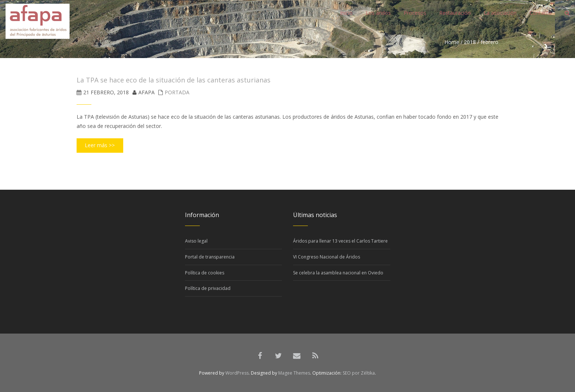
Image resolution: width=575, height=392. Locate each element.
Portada (177, 92)
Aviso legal (196, 241)
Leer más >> (100, 145)
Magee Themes (294, 373)
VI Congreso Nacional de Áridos (327, 257)
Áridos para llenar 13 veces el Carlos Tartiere (340, 241)
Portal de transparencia (210, 257)
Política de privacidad (208, 288)
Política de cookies (205, 273)
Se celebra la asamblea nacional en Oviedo (338, 273)
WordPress (237, 373)
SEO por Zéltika (359, 373)
